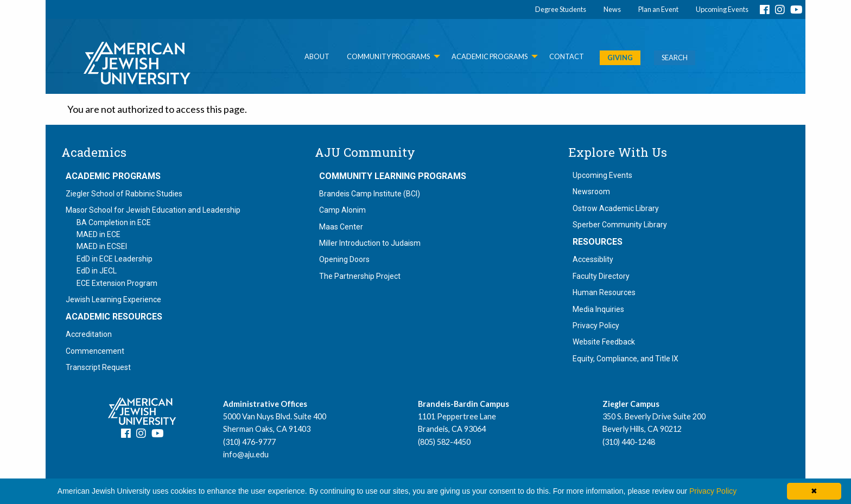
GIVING (620, 58)
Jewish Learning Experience (113, 299)
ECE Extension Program (117, 283)
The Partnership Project (360, 276)
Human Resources (604, 292)
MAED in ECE (99, 234)
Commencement (95, 351)
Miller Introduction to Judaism (370, 243)
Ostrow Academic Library (616, 208)
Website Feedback (604, 342)
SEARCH (675, 58)
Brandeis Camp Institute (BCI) (370, 194)
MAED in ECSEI (102, 246)
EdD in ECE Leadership (115, 259)
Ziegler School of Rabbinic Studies (124, 194)
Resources (598, 242)
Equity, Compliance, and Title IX (625, 359)
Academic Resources (114, 317)
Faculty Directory (601, 276)
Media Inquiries (598, 309)
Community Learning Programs (393, 176)
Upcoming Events (722, 9)
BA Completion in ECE (114, 222)
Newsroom (591, 192)
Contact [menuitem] (567, 56)
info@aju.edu (246, 454)
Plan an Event (658, 9)
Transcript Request (98, 367)
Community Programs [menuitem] (388, 56)
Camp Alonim (342, 210)
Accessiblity (593, 259)
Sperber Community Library (620, 225)
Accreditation (89, 334)
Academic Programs (113, 176)
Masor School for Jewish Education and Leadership (153, 210)
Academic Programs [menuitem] (490, 56)
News (612, 9)
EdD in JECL (97, 271)
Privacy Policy (596, 326)
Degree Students (561, 9)
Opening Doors (344, 259)
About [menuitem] (317, 56)
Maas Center (341, 227)
